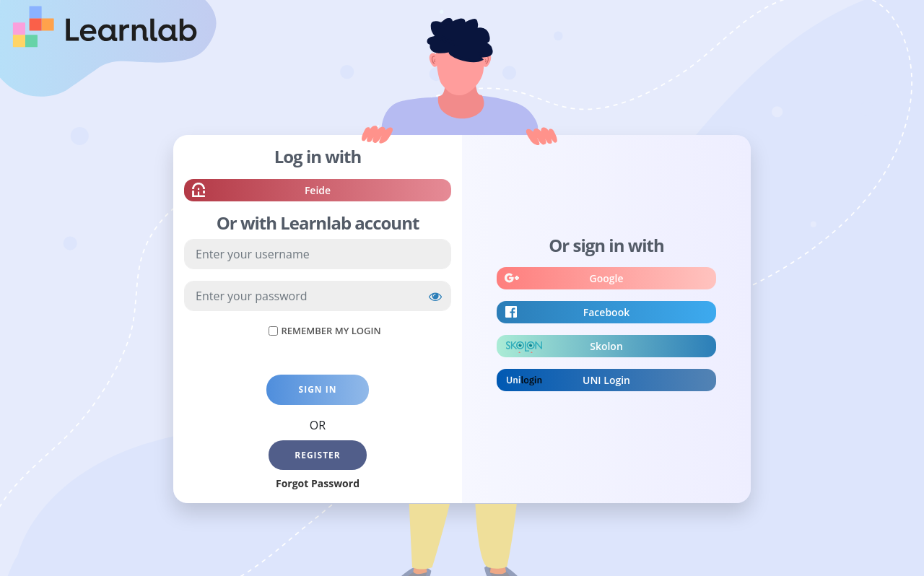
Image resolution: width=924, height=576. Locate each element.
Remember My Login (331, 331)
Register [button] (318, 455)
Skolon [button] (606, 348)
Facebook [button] (606, 314)
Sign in (318, 389)
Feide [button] (318, 192)
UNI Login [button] (606, 382)
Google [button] (607, 280)
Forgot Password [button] (318, 483)
